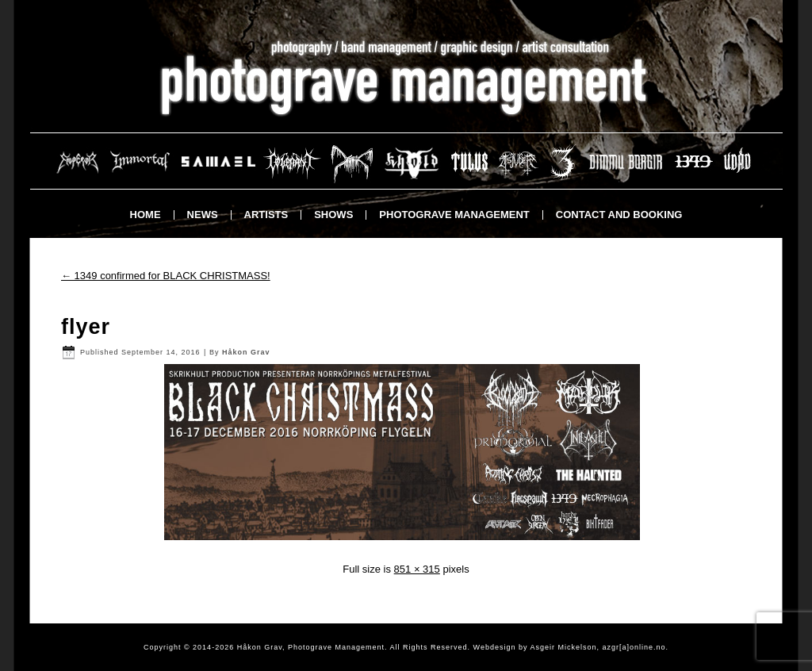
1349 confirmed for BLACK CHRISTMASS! (166, 276)
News (203, 215)
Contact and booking (619, 215)
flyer (86, 327)
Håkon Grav (246, 352)
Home (146, 215)
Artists (266, 215)
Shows (333, 215)
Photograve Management (454, 215)
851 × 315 (417, 569)
